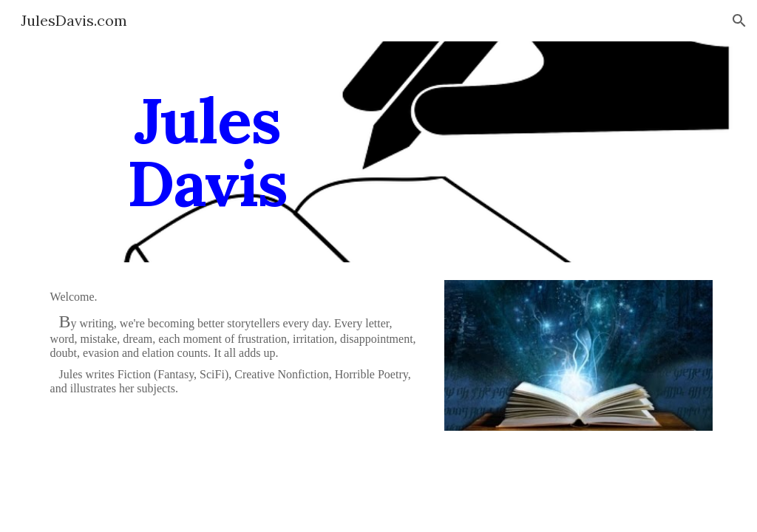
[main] (207, 152)
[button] (739, 21)
